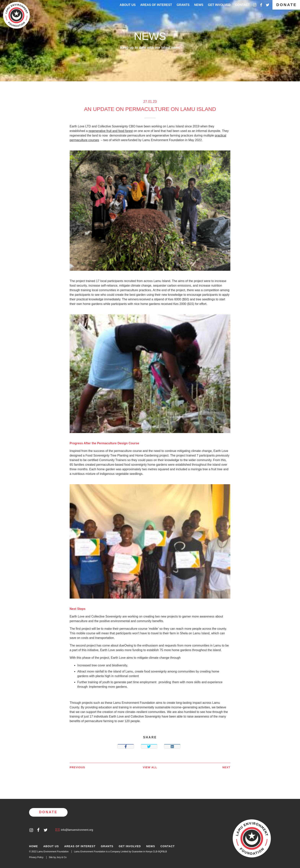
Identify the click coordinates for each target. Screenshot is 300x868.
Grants (183, 5)
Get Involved (219, 5)
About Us (128, 5)
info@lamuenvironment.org (74, 830)
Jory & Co (62, 857)
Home (33, 846)
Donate (287, 5)
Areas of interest (156, 5)
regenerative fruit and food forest (111, 131)
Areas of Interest (80, 846)
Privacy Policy (36, 857)
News (199, 5)
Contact (243, 5)
